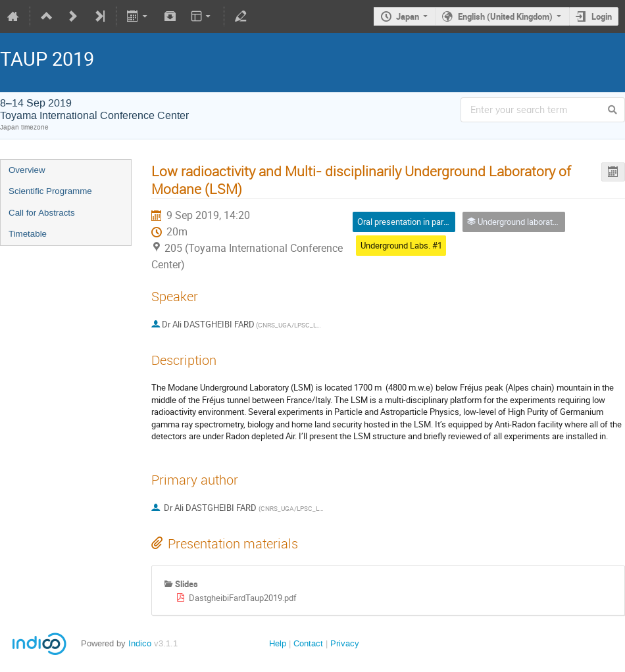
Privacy (345, 643)
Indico (140, 643)
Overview (27, 170)
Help (278, 643)
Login (602, 16)
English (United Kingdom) (505, 16)
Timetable (28, 234)
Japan (408, 16)
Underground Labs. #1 (401, 245)
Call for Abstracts (42, 213)
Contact (308, 643)
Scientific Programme (50, 191)
